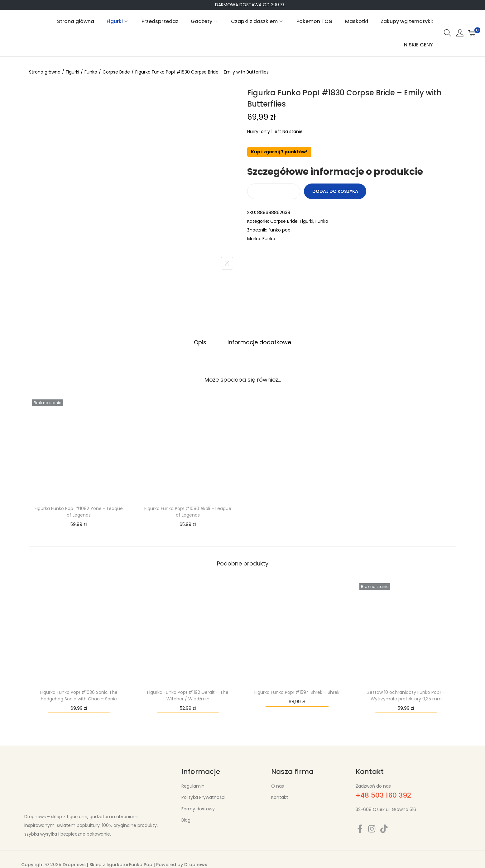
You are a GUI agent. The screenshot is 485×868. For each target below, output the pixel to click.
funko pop (279, 230)
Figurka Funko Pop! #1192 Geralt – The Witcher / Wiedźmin (188, 695)
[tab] (201, 342)
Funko (91, 72)
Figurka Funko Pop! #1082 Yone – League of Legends (79, 511)
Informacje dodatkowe (259, 342)
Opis (201, 342)
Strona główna (45, 72)
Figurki (72, 72)
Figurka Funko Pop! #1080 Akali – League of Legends (188, 511)
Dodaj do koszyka (335, 191)
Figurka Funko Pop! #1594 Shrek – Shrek (297, 692)
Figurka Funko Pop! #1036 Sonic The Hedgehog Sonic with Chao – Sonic (79, 695)
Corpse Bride (116, 72)
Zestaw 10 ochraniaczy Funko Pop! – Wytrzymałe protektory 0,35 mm (406, 695)
